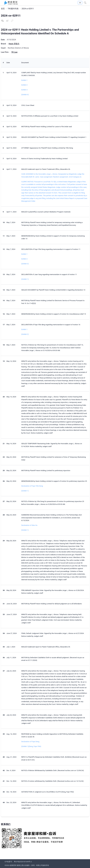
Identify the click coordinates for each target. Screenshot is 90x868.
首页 (3, 9)
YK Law (14, 52)
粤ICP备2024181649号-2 (23, 862)
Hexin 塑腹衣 (14, 44)
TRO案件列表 (13, 9)
